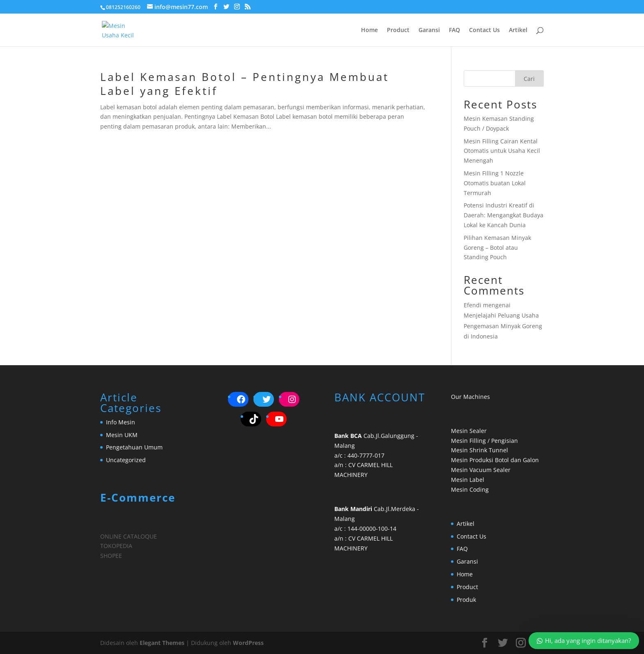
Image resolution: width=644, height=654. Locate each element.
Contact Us (484, 30)
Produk (466, 600)
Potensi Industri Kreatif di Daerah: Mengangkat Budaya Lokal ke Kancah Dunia (504, 215)
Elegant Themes (162, 643)
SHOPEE (111, 556)
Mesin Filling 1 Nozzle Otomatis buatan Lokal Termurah (495, 183)
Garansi (429, 30)
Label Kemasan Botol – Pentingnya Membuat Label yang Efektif (245, 84)
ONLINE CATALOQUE (129, 536)
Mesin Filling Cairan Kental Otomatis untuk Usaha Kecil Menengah (502, 151)
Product (398, 30)
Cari (529, 79)
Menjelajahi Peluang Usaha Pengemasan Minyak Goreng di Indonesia (503, 326)
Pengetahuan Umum (134, 447)
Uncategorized (126, 460)
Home (369, 30)
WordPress (248, 643)
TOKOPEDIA (116, 546)
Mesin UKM (122, 435)
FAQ (454, 30)
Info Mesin (121, 422)
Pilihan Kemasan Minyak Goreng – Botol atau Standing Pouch (497, 248)
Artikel (518, 30)
